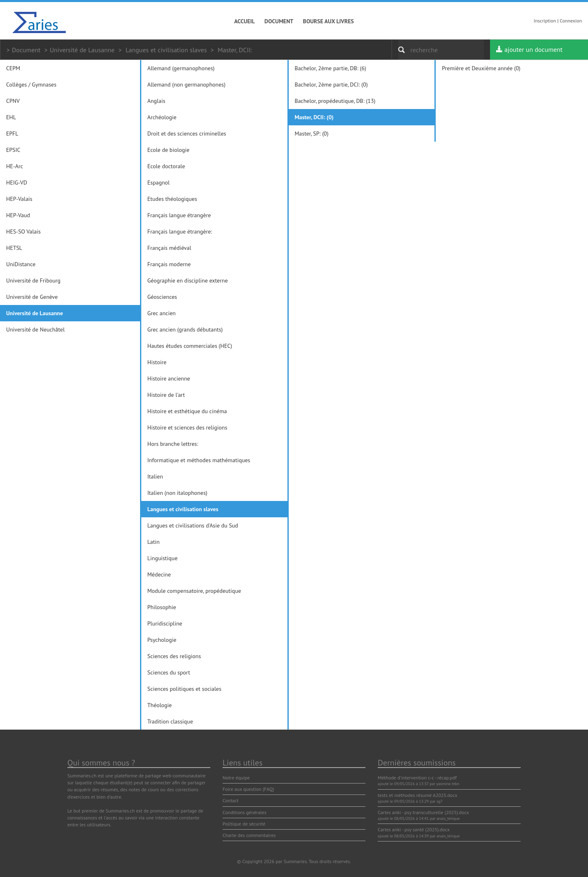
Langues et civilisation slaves (166, 50)
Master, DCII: (235, 50)
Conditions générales (245, 812)
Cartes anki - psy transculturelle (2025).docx (423, 812)
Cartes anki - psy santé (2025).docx (414, 829)
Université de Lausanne (82, 50)
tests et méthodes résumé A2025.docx (418, 795)
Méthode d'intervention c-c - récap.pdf (417, 778)
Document (279, 21)
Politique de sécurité (244, 824)
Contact (231, 800)
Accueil (245, 21)
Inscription (545, 21)
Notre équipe (236, 778)
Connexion (571, 21)
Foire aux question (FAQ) (248, 789)
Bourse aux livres (329, 21)
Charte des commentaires (249, 835)
